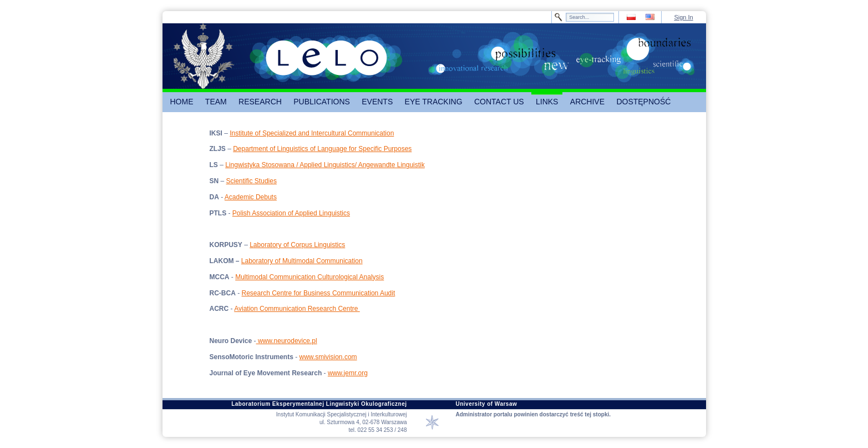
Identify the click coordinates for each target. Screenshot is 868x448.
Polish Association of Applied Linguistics (291, 213)
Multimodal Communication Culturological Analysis (309, 277)
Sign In (683, 17)
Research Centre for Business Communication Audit (319, 293)
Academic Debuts (251, 197)
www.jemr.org (348, 373)
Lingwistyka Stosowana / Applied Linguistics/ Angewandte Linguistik (325, 165)
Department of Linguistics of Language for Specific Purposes (322, 149)
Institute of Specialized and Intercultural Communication (312, 133)
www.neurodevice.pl (287, 341)
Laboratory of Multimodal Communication (302, 261)
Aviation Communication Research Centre (297, 309)
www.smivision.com (328, 357)
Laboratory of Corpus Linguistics (297, 245)
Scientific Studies (252, 181)
